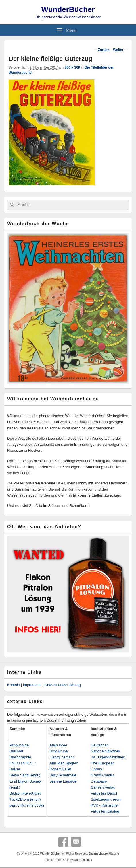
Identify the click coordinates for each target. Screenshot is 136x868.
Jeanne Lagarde (63, 781)
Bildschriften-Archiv (25, 793)
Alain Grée (58, 745)
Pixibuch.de (19, 745)
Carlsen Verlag (103, 787)
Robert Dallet (60, 769)
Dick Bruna (59, 751)
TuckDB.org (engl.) (25, 799)
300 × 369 (72, 67)
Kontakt (14, 685)
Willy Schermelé (63, 775)
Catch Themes (82, 860)
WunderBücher (68, 9)
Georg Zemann (62, 757)
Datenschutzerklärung (63, 685)
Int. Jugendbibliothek (108, 757)
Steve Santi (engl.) (25, 775)
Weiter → (120, 50)
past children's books (27, 805)
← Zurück (101, 50)
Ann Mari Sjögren (64, 763)
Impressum (32, 685)
